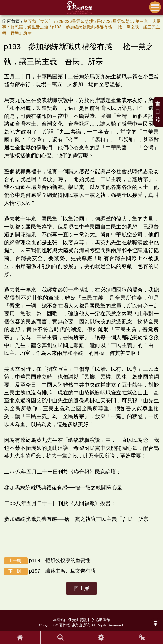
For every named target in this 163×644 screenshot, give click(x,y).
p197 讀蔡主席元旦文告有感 (50, 571)
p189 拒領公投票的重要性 (47, 561)
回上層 (82, 588)
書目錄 (158, 112)
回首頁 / (15, 21)
